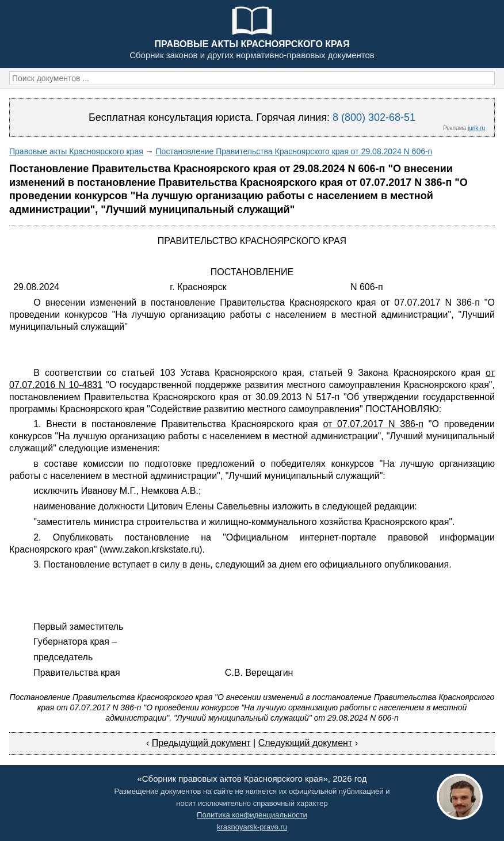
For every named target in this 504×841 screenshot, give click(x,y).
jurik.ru (476, 128)
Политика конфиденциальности (252, 815)
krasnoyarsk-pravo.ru (252, 827)
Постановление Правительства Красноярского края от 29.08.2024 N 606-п (294, 151)
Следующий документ (306, 743)
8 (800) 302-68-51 (374, 117)
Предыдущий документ (201, 743)
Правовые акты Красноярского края (76, 151)
